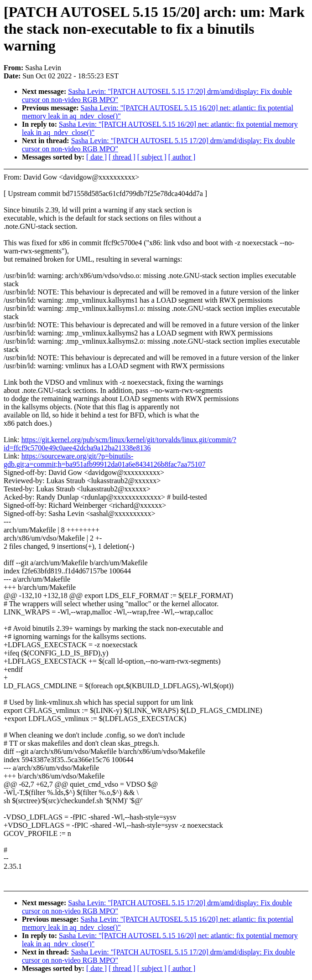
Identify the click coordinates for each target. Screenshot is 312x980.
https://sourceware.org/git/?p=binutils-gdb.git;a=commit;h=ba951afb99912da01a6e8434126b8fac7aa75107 (104, 460)
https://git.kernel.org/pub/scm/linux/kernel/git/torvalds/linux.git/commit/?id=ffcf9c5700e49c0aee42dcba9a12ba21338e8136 (120, 444)
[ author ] (182, 157)
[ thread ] (122, 157)
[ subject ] (152, 157)
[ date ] (96, 157)
